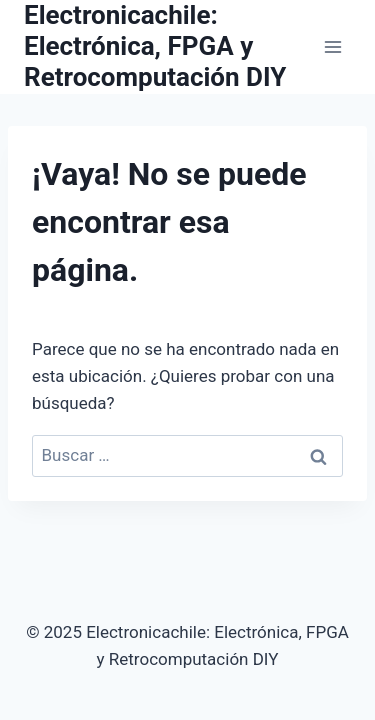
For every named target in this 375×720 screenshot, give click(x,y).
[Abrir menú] (332, 46)
